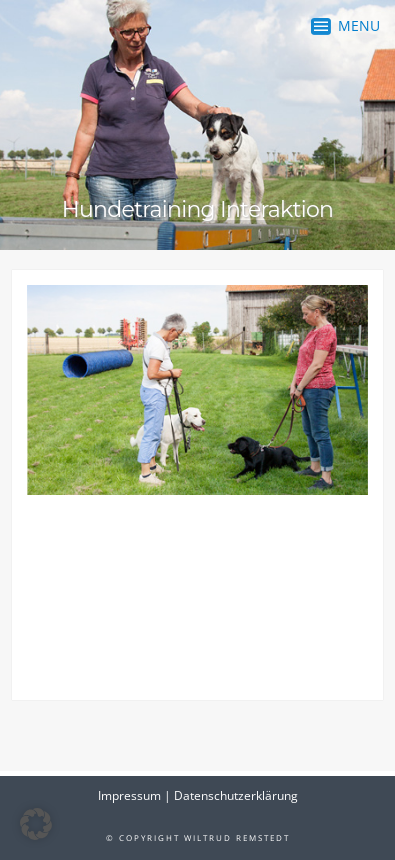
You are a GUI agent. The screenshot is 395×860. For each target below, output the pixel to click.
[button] (36, 824)
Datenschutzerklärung (236, 795)
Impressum (129, 795)
